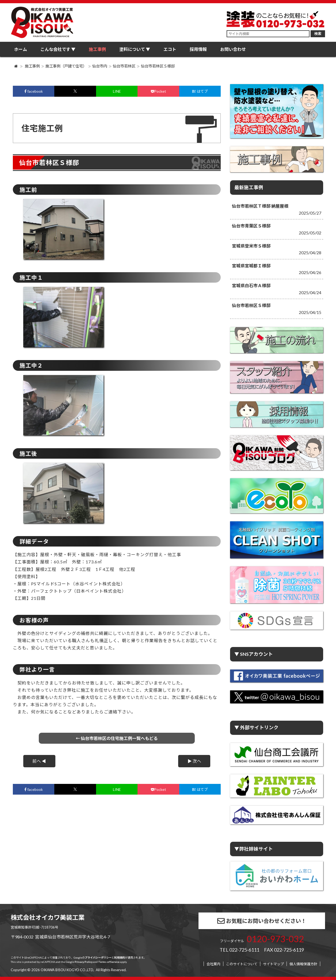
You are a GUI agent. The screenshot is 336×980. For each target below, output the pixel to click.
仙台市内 (100, 66)
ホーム (21, 49)
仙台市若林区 (124, 66)
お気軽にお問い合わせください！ (262, 921)
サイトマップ (273, 964)
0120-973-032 (275, 939)
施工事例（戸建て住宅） (66, 66)
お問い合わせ (233, 49)
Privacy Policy (84, 962)
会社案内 (213, 964)
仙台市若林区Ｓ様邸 (158, 66)
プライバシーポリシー (98, 957)
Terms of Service (109, 962)
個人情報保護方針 (303, 964)
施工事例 (97, 49)
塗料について (132, 49)
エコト (170, 49)
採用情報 (198, 49)
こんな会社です (55, 49)
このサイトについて (242, 964)
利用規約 (120, 957)
